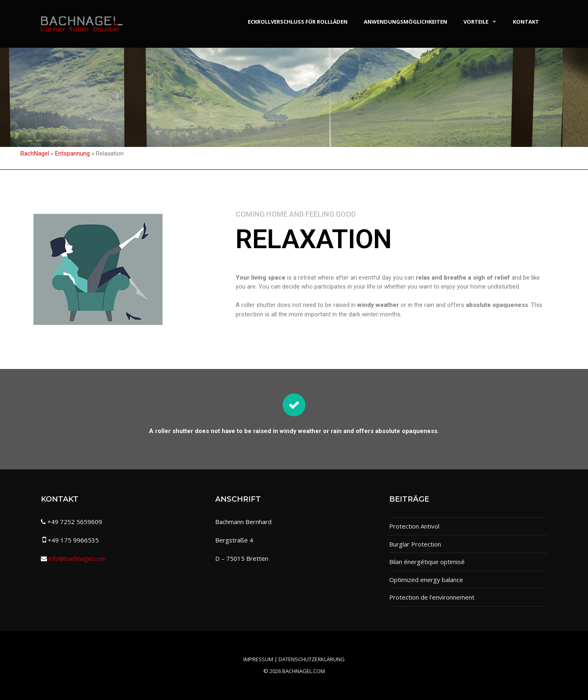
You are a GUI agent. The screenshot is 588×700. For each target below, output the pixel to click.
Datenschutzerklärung (312, 659)
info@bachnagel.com (77, 558)
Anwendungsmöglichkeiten (405, 22)
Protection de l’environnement (432, 597)
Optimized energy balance (426, 580)
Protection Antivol (414, 526)
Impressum (258, 659)
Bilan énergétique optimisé (427, 562)
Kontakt (526, 22)
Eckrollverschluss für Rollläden (298, 22)
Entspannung (72, 153)
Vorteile (484, 22)
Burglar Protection (415, 544)
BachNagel (35, 153)
